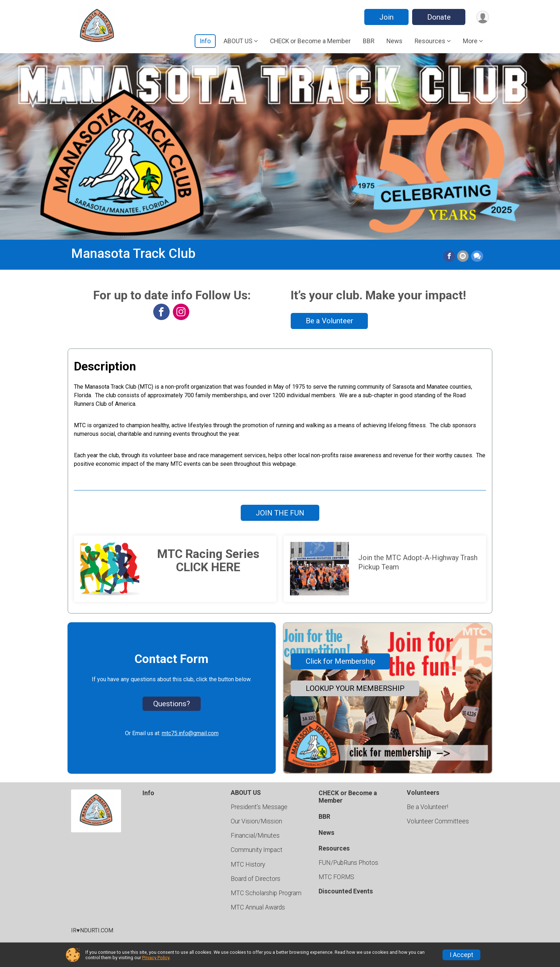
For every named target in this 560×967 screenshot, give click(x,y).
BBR (369, 41)
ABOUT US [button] (238, 41)
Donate (438, 17)
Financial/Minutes (255, 836)
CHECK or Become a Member (310, 41)
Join (386, 17)
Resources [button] (430, 41)
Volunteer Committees (438, 821)
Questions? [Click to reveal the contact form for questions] (172, 704)
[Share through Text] (477, 256)
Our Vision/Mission (256, 821)
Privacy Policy (156, 958)
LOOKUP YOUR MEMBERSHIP (355, 688)
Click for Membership (341, 661)
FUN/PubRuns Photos (348, 863)
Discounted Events (346, 891)
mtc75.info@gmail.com (190, 733)
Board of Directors (256, 879)
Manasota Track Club (133, 253)
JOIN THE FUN (280, 513)
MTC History (248, 864)
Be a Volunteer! (427, 807)
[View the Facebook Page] (161, 312)
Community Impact (257, 850)
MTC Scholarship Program (266, 893)
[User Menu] (482, 17)
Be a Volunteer (329, 321)
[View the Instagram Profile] (181, 312)
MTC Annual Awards (258, 907)
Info (205, 41)
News (394, 41)
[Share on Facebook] (450, 256)
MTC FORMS (336, 877)
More (470, 41)
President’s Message (259, 807)
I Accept (461, 955)
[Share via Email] (463, 256)
